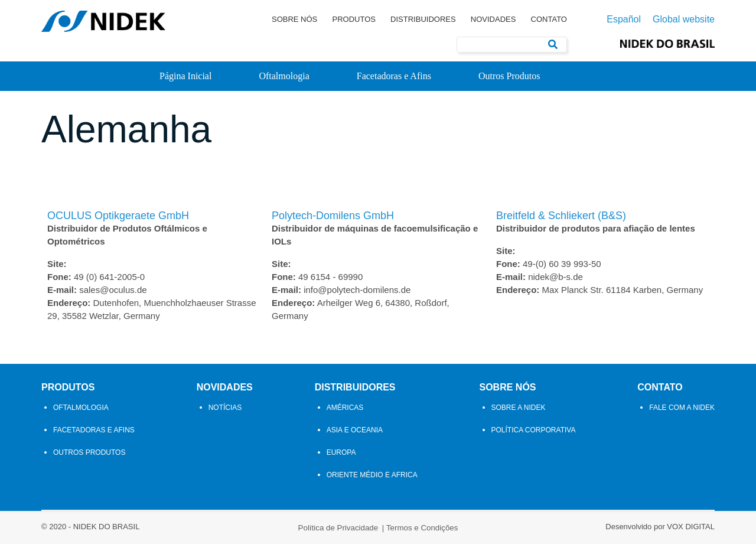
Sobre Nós (294, 19)
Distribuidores (423, 19)
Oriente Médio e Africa (372, 475)
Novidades (493, 19)
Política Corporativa (534, 430)
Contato (549, 19)
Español (624, 19)
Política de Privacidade (338, 528)
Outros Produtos (509, 76)
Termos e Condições (422, 528)
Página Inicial (185, 76)
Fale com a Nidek (682, 408)
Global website (684, 19)
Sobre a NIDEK (519, 408)
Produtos (353, 19)
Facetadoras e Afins (394, 76)
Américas (345, 408)
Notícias (225, 408)
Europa (341, 452)
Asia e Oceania (355, 430)
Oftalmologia (284, 76)
